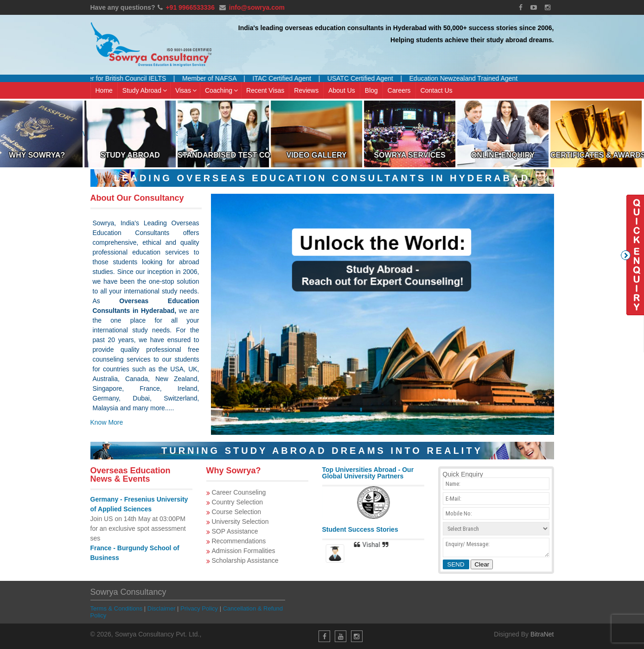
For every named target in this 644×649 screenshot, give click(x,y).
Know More (107, 422)
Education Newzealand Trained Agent (471, 78)
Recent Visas (265, 90)
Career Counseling (239, 492)
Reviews (306, 90)
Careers (399, 90)
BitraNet (542, 634)
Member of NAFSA (217, 78)
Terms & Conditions (117, 608)
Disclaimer (162, 608)
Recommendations (239, 541)
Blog (371, 90)
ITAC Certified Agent (289, 78)
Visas (186, 90)
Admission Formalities (244, 551)
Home (104, 90)
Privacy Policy (199, 608)
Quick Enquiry (632, 255)
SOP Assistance (235, 531)
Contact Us (437, 90)
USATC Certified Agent (368, 78)
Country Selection (238, 502)
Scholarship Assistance (245, 560)
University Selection (240, 522)
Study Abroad (145, 90)
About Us (342, 90)
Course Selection (237, 512)
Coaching (221, 90)
